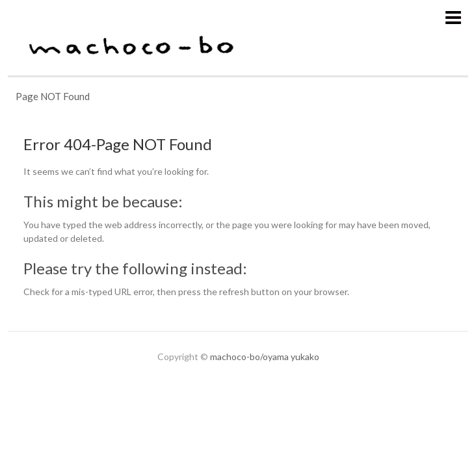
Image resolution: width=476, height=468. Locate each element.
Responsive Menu (453, 17)
